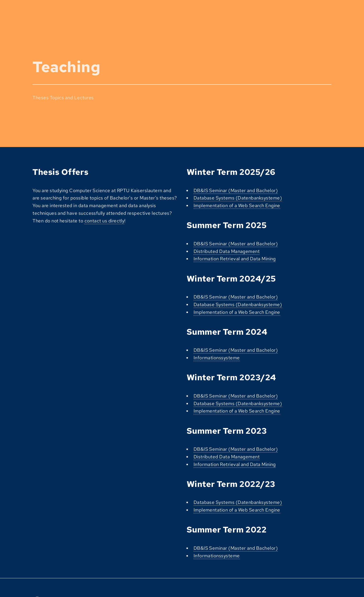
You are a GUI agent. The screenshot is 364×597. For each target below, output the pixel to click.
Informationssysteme (217, 358)
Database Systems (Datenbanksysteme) (238, 198)
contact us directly (105, 221)
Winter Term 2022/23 (231, 484)
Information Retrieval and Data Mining (235, 259)
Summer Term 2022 (227, 530)
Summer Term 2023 (227, 431)
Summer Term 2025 (227, 225)
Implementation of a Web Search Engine (237, 206)
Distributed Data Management (227, 251)
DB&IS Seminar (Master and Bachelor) (236, 191)
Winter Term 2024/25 (231, 279)
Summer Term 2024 (227, 332)
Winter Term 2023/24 (231, 377)
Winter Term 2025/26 (231, 172)
